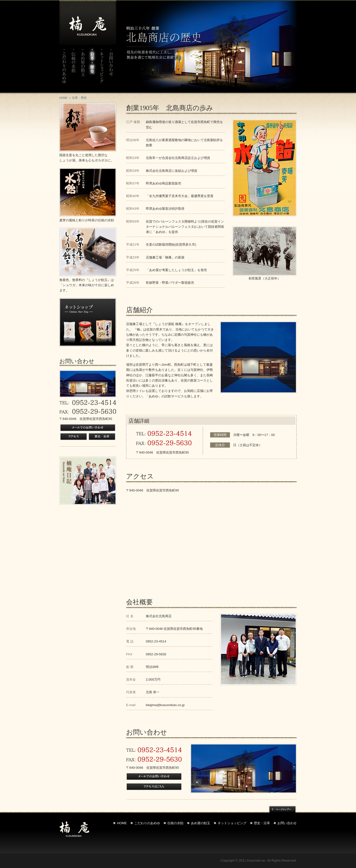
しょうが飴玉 (88, 252)
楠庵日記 (88, 481)
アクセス (74, 437)
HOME (63, 98)
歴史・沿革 (102, 437)
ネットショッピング (232, 823)
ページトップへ (282, 809)
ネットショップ (102, 69)
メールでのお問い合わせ (88, 428)
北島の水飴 (88, 192)
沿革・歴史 (92, 69)
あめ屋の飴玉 (83, 69)
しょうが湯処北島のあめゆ (88, 127)
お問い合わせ (111, 69)
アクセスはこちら (154, 787)
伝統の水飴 (73, 69)
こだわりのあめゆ (64, 69)
